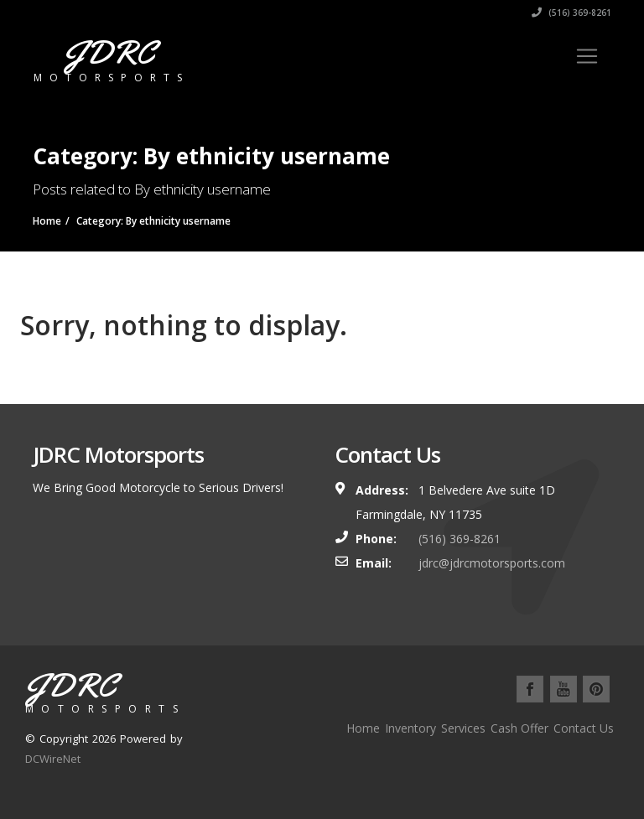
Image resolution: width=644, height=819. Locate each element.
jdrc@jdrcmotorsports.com (492, 563)
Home (363, 728)
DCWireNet (53, 759)
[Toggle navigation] (587, 56)
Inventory (410, 728)
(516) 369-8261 (571, 13)
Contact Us (584, 728)
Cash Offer (519, 728)
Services (463, 728)
